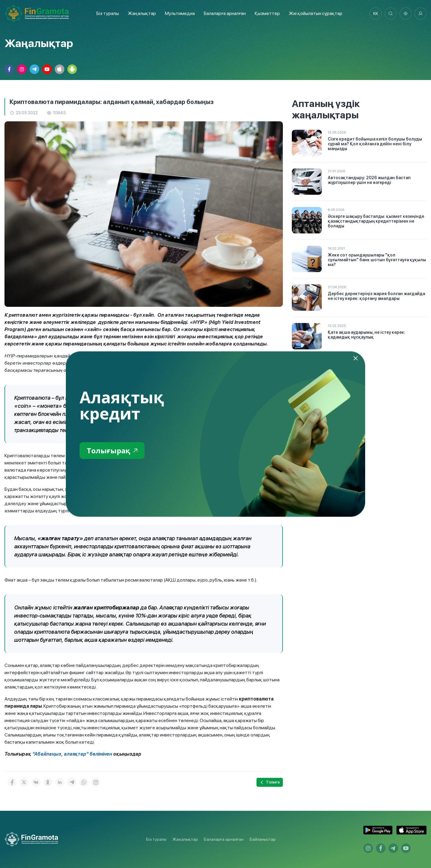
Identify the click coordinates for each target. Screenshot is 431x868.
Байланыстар (263, 839)
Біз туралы (108, 13)
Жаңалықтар (142, 13)
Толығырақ (112, 450)
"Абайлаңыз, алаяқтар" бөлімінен (72, 754)
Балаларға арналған (224, 839)
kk (376, 13)
